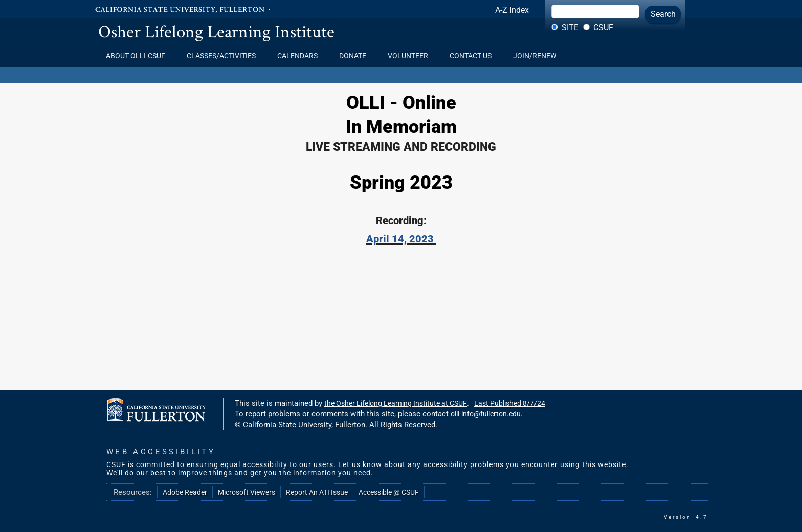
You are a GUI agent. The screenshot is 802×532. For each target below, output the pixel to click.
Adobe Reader (185, 492)
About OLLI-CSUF (139, 56)
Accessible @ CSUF (389, 492)
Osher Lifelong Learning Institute (216, 31)
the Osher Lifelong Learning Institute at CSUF (396, 403)
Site (570, 27)
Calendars (300, 56)
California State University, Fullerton (184, 9)
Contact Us (474, 56)
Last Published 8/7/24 (510, 403)
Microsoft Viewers (247, 492)
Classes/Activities (224, 56)
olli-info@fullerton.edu (486, 414)
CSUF (603, 27)
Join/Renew (535, 56)
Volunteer (411, 56)
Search (663, 14)
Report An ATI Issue (317, 492)
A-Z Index (512, 10)
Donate (356, 56)
